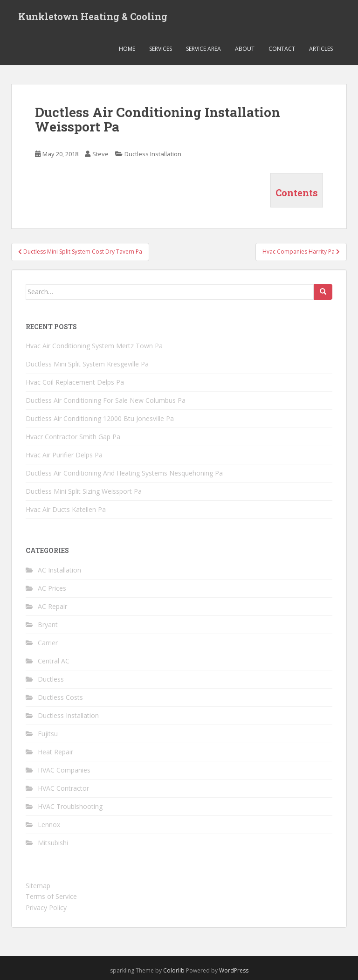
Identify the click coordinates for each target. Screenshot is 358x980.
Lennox (49, 825)
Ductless (51, 679)
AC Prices (52, 588)
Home (127, 49)
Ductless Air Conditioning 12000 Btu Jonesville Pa (100, 418)
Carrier (48, 643)
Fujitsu (48, 734)
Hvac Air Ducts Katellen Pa (66, 509)
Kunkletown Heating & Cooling (93, 16)
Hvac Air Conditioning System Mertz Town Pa (94, 346)
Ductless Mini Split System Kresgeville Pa (87, 364)
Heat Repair (55, 752)
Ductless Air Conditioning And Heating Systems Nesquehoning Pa (124, 473)
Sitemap (38, 886)
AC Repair (52, 606)
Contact (282, 49)
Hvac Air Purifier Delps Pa (64, 455)
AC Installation (59, 570)
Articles (321, 49)
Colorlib (174, 970)
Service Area (203, 49)
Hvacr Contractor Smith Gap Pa (73, 437)
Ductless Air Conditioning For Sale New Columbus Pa (106, 400)
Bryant (48, 625)
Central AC (54, 661)
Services (161, 49)
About (245, 49)
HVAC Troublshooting (70, 806)
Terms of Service (51, 896)
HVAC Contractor (63, 788)
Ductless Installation (153, 154)
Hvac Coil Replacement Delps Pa (75, 382)
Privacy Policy (46, 908)
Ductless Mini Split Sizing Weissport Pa (84, 491)
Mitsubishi (53, 843)
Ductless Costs (60, 697)
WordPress (234, 970)
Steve (100, 154)
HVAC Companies (64, 770)
